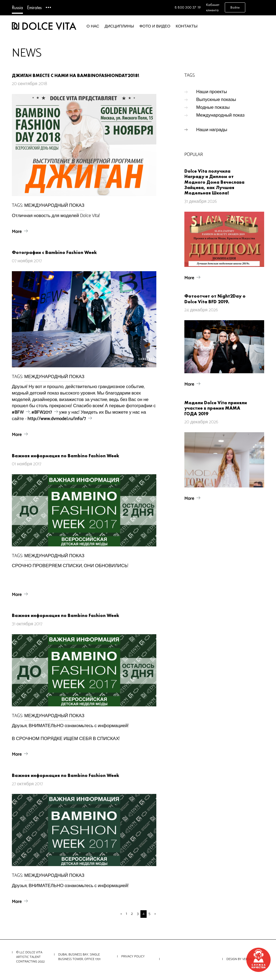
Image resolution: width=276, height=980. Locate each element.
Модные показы (213, 107)
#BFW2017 (42, 412)
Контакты (187, 26)
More (17, 232)
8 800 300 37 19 (188, 7)
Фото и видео (155, 26)
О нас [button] (93, 26)
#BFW (18, 412)
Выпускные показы (216, 100)
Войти (235, 7)
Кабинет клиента (213, 7)
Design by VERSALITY (242, 959)
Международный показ (220, 115)
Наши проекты (212, 92)
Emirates (34, 7)
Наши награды (212, 130)
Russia (17, 7)
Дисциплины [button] (119, 26)
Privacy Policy (133, 956)
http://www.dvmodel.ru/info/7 (57, 419)
